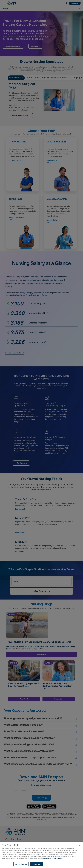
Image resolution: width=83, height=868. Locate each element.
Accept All (37, 864)
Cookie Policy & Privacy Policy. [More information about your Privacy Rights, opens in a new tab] (53, 859)
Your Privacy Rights (21, 864)
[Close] (80, 845)
